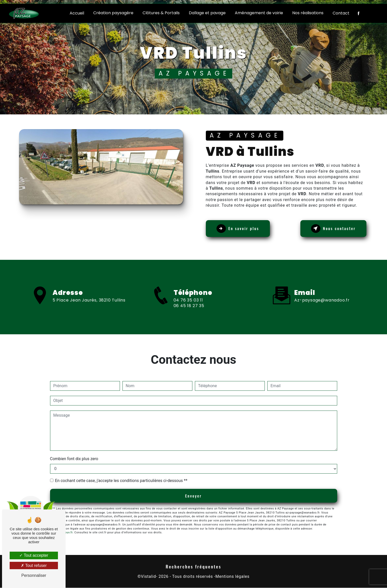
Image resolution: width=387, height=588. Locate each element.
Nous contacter (330, 229)
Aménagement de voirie (259, 13)
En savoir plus (242, 229)
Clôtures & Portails (161, 13)
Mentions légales (233, 577)
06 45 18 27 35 (189, 325)
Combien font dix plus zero (74, 459)
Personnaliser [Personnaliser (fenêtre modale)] (34, 575)
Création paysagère (113, 13)
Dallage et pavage (207, 13)
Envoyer (193, 496)
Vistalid (149, 577)
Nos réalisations (308, 13)
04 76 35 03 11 (188, 319)
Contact (341, 13)
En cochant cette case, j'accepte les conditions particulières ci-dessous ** (121, 481)
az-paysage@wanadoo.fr (322, 281)
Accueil (77, 13)
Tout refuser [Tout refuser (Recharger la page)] (34, 566)
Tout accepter (34, 555)
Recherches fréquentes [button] (193, 567)
